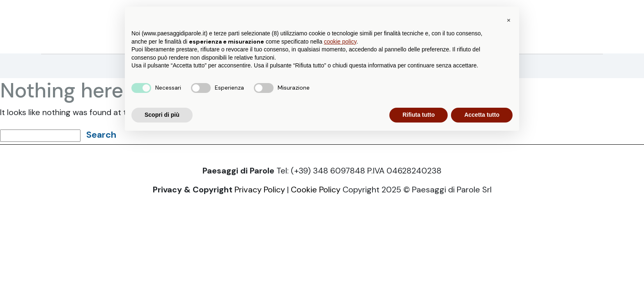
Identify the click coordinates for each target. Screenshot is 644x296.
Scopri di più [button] (162, 115)
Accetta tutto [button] (482, 115)
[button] (508, 20)
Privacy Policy (260, 190)
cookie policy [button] (340, 42)
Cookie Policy (316, 190)
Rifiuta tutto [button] (419, 115)
